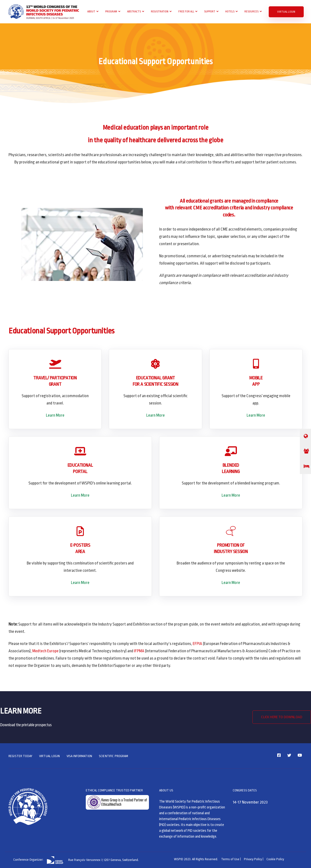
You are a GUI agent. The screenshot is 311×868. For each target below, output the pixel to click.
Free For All (186, 12)
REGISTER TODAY (20, 756)
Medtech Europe (45, 651)
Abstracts (134, 12)
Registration (160, 12)
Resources (251, 12)
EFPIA (197, 644)
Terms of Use (230, 859)
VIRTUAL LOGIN (286, 12)
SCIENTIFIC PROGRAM (114, 756)
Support (210, 12)
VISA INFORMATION (79, 756)
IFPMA (139, 651)
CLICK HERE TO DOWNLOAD (282, 717)
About (91, 12)
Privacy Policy (253, 859)
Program (111, 12)
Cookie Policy (275, 859)
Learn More (55, 415)
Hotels (230, 12)
